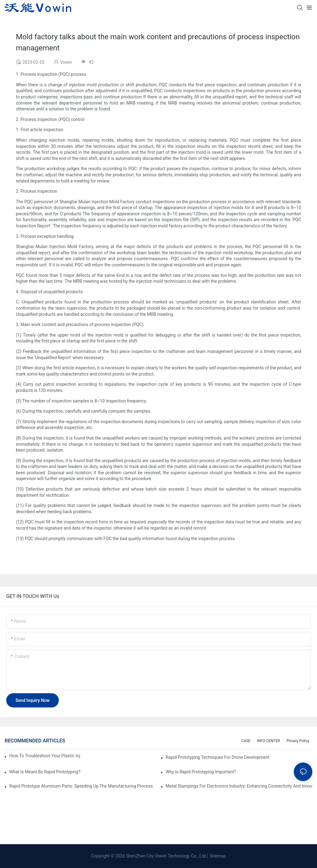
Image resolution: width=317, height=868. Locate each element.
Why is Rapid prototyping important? (201, 772)
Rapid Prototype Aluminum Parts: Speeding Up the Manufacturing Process (81, 786)
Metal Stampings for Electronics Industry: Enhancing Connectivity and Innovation (239, 786)
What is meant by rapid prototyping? (45, 772)
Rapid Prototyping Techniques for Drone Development (217, 757)
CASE (246, 741)
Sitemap (217, 856)
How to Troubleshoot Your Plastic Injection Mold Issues (45, 756)
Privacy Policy (298, 741)
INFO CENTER (268, 741)
